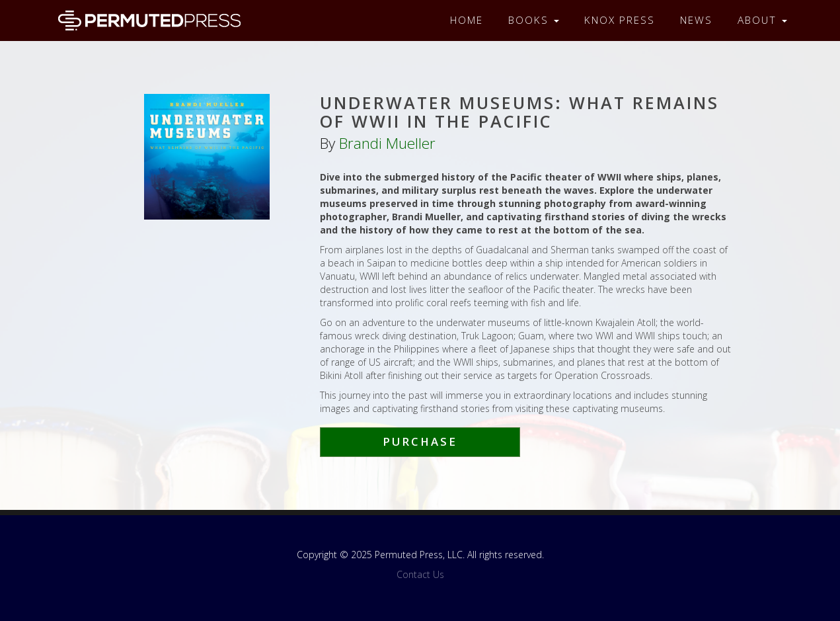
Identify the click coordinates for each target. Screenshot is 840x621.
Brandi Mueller (387, 143)
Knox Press (620, 20)
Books (534, 20)
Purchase (420, 441)
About (762, 20)
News (696, 20)
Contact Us (420, 574)
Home (467, 20)
